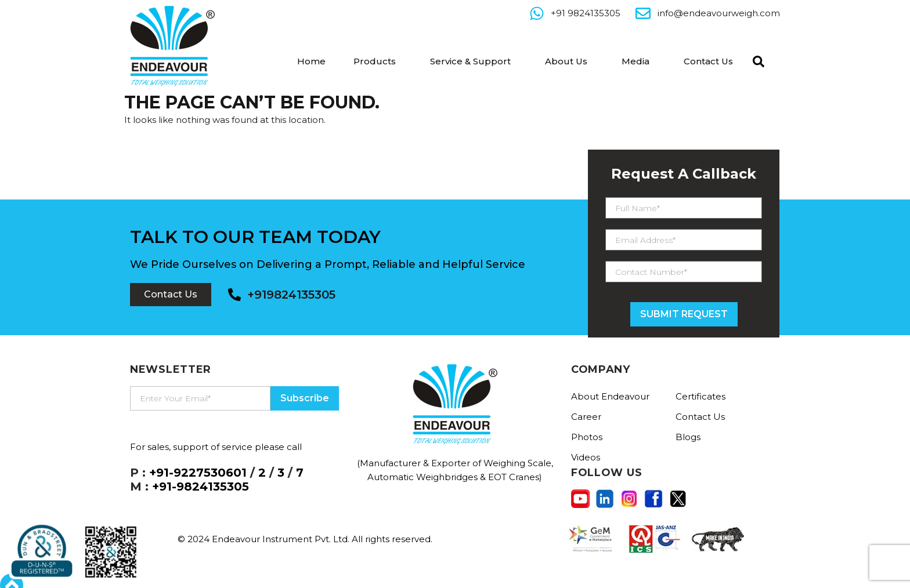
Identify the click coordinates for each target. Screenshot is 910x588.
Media (635, 61)
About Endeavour (610, 396)
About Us (566, 61)
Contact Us (708, 61)
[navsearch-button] (756, 60)
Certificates (700, 396)
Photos (587, 437)
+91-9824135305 (201, 487)
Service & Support (470, 61)
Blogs (688, 437)
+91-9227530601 (198, 473)
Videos (586, 457)
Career (586, 417)
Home (311, 61)
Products (375, 61)
